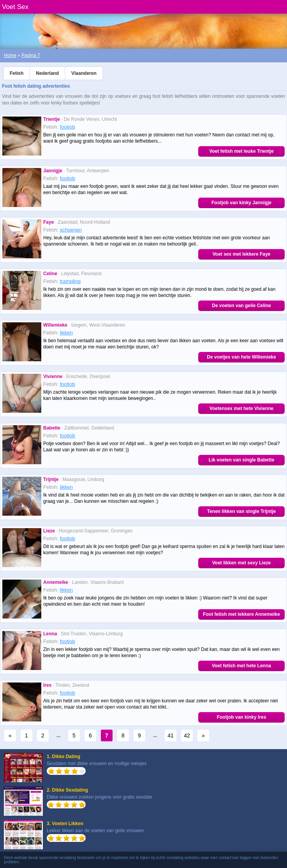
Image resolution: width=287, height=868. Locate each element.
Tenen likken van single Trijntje (242, 511)
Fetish (17, 73)
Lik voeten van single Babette (242, 460)
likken (66, 333)
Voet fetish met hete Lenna (241, 666)
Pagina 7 (31, 55)
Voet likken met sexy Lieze (242, 563)
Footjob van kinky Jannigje (241, 203)
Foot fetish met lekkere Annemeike (241, 614)
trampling (70, 281)
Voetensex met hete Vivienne (241, 408)
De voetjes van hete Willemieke (241, 357)
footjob (68, 127)
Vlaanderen (84, 73)
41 (171, 735)
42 (187, 735)
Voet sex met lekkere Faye (242, 254)
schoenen (71, 230)
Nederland (47, 73)
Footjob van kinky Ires (242, 717)
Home (10, 55)
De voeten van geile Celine (241, 306)
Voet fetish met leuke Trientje (241, 151)
